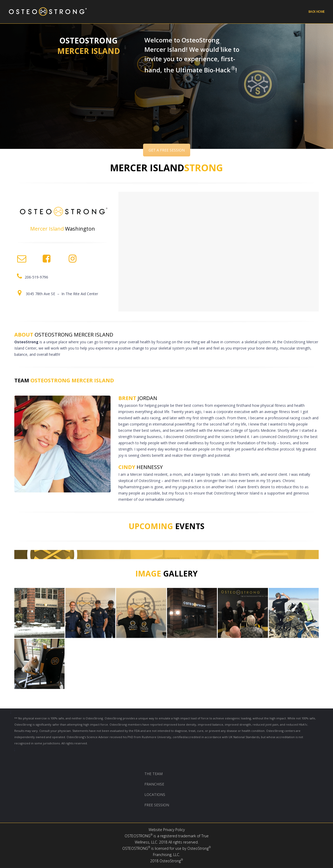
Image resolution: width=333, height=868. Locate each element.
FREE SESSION (157, 805)
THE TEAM (153, 774)
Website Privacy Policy (167, 830)
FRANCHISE (155, 784)
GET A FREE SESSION (167, 150)
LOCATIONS (155, 794)
